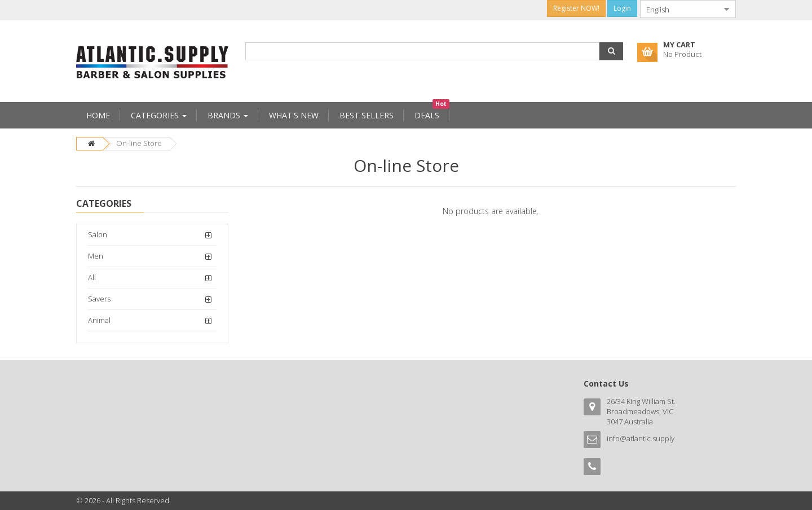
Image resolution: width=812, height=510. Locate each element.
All (92, 277)
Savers (99, 299)
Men (96, 256)
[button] (611, 51)
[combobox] (679, 9)
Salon (98, 234)
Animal (99, 320)
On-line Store (139, 143)
